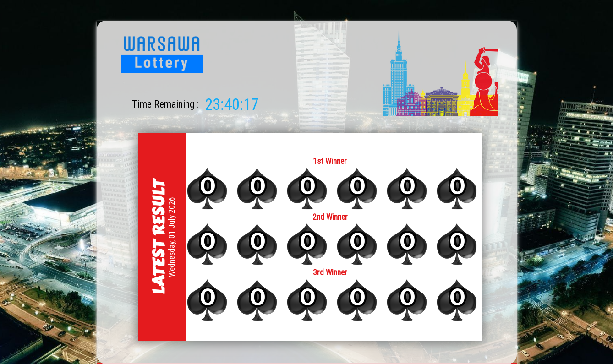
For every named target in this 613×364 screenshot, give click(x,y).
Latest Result (158, 237)
